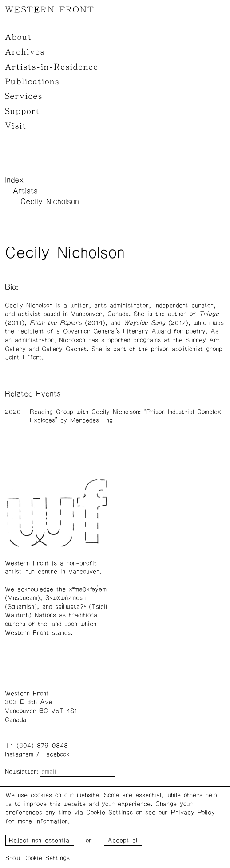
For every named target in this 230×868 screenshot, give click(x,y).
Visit (16, 126)
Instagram (19, 754)
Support (22, 111)
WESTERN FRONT (50, 10)
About (18, 37)
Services (24, 96)
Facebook (56, 754)
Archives (25, 52)
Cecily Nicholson (50, 202)
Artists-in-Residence (52, 67)
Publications (32, 82)
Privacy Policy (193, 813)
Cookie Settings (46, 858)
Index (14, 180)
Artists (25, 191)
